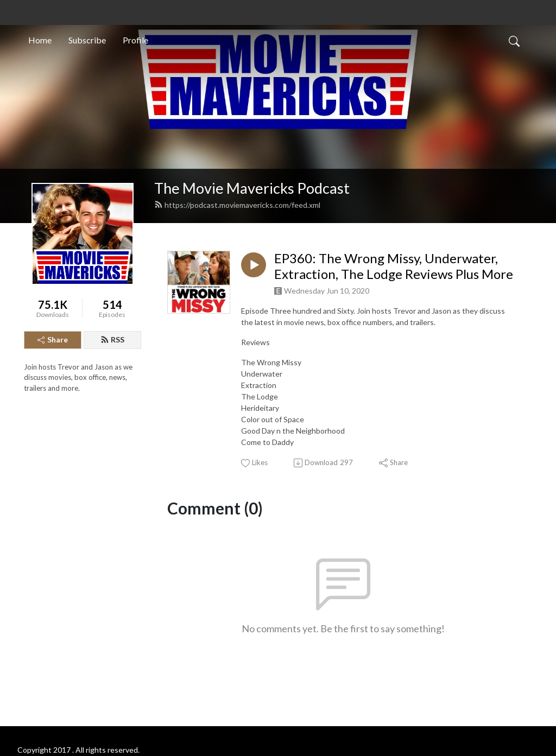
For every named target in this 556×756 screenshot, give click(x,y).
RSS (112, 339)
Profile (135, 40)
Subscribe (87, 40)
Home (40, 40)
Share (53, 339)
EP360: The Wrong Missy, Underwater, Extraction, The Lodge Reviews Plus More (394, 266)
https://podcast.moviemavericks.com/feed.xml (237, 205)
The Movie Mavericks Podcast (252, 188)
